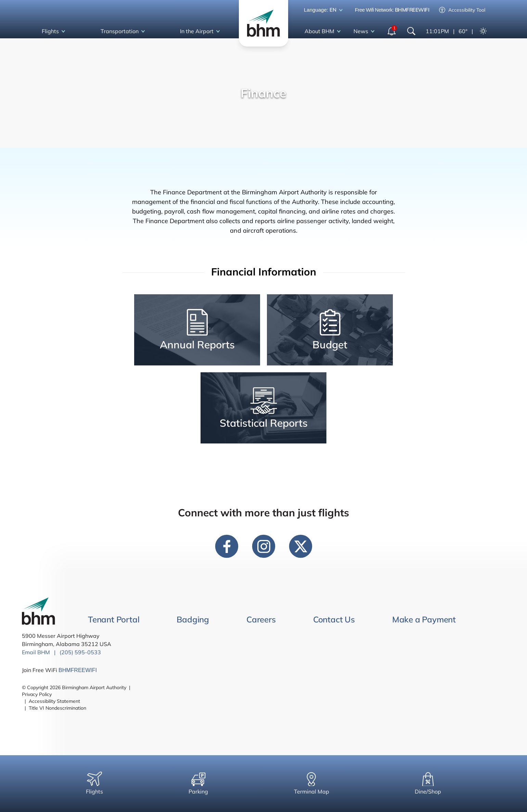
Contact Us (334, 619)
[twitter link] (300, 546)
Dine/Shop (428, 783)
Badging (193, 619)
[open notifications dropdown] (392, 31)
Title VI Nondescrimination (57, 708)
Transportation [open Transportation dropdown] (124, 31)
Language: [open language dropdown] (325, 10)
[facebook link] (227, 546)
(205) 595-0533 (80, 652)
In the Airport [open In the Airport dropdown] (201, 31)
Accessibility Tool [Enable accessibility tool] (462, 10)
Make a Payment (424, 619)
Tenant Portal (114, 619)
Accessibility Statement (54, 701)
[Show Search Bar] (411, 31)
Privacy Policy (37, 694)
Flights (94, 783)
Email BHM (36, 652)
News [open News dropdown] (365, 31)
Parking (198, 783)
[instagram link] (263, 546)
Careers (261, 619)
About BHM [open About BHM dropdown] (324, 31)
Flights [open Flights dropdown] (55, 31)
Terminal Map (312, 783)
